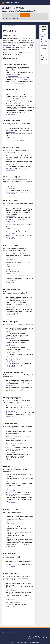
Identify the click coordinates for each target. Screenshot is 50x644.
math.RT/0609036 (11, 590)
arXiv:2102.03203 (21, 98)
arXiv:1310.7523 (10, 362)
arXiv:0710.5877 (10, 530)
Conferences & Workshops (39, 15)
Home (5, 26)
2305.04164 (21, 83)
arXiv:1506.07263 (11, 266)
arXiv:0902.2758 (10, 491)
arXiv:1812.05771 (11, 132)
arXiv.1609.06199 (11, 282)
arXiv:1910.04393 (11, 170)
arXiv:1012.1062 (10, 411)
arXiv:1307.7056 (10, 353)
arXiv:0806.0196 (10, 439)
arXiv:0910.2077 (10, 503)
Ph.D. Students (25, 15)
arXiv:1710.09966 (11, 165)
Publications (15, 15)
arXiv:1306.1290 (24, 391)
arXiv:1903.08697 (11, 189)
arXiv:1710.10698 (11, 234)
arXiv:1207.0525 (10, 385)
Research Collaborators (10, 18)
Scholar (36, 637)
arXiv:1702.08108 (11, 228)
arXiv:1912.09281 (11, 137)
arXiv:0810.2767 (10, 446)
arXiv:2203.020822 (13, 76)
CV (9, 15)
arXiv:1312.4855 (10, 367)
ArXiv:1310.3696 (11, 259)
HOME (4, 15)
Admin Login (45, 637)
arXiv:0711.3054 (10, 567)
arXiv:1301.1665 (10, 339)
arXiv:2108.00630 (11, 71)
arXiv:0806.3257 (10, 606)
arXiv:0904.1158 (10, 453)
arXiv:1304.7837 (10, 346)
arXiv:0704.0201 (10, 523)
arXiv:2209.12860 (11, 114)
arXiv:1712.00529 (11, 194)
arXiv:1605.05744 (11, 221)
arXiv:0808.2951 (10, 537)
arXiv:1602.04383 (11, 273)
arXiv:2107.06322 (19, 141)
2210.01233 (27, 80)
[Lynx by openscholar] (31, 637)
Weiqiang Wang (13, 8)
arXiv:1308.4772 (10, 416)
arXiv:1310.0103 (10, 315)
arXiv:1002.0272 (10, 460)
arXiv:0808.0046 (10, 482)
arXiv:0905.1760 (10, 496)
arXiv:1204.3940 (10, 332)
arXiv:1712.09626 (11, 216)
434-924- (43, 38)
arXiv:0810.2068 (10, 546)
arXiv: (22, 80)
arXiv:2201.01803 (15, 104)
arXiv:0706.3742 (10, 599)
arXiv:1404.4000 (25, 301)
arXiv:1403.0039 (10, 308)
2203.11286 (14, 109)
